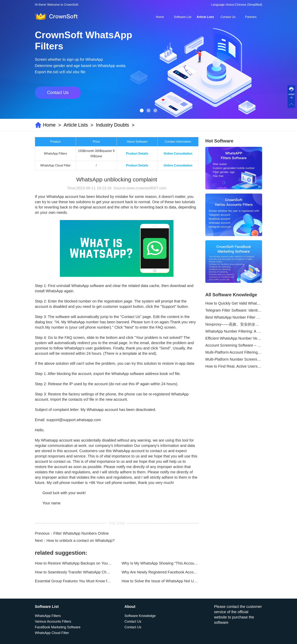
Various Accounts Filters (53, 621)
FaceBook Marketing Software (58, 627)
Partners (251, 17)
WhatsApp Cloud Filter (52, 633)
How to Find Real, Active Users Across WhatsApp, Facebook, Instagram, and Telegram (234, 366)
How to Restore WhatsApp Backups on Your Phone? (73, 563)
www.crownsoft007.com (146, 188)
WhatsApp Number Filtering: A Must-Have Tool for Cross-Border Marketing (234, 331)
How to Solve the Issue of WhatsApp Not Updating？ (160, 581)
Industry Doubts (112, 125)
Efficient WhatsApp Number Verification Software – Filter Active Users (234, 338)
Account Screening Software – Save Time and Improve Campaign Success (234, 345)
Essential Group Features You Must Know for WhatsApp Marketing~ (73, 581)
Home (160, 17)
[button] (142, 110)
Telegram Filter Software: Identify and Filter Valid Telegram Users (234, 310)
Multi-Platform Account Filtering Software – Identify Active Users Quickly (234, 352)
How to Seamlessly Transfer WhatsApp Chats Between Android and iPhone (73, 572)
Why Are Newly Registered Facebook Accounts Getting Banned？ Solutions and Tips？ (160, 572)
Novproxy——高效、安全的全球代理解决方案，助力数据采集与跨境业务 (234, 324)
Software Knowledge (140, 616)
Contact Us (228, 17)
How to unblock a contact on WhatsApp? (81, 541)
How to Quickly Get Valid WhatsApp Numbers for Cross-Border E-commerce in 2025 (234, 303)
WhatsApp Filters (48, 616)
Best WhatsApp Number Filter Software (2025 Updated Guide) (234, 317)
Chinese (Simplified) (249, 5)
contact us (291, 96)
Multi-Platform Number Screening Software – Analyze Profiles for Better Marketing (234, 359)
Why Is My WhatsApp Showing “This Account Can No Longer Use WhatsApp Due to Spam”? (160, 563)
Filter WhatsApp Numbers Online (81, 533)
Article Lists (205, 17)
